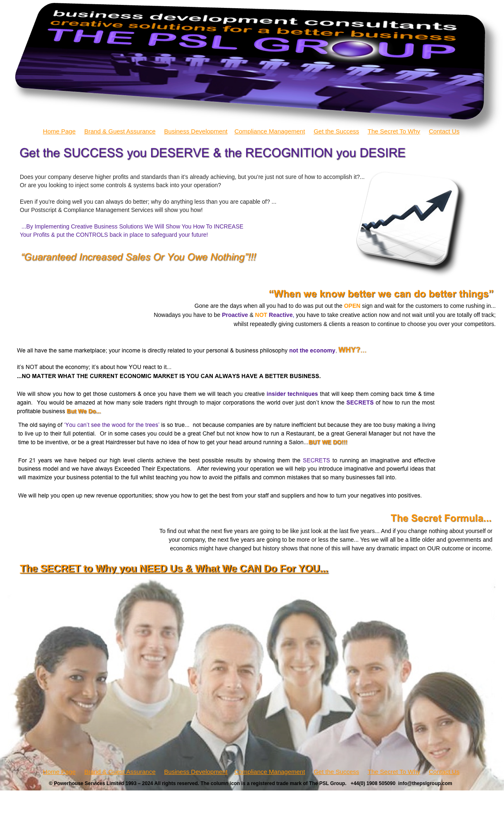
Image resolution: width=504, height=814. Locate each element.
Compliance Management (270, 131)
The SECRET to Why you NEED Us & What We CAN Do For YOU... (174, 568)
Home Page (59, 131)
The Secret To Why (394, 131)
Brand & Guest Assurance (120, 131)
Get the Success (336, 131)
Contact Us (444, 131)
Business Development (196, 131)
